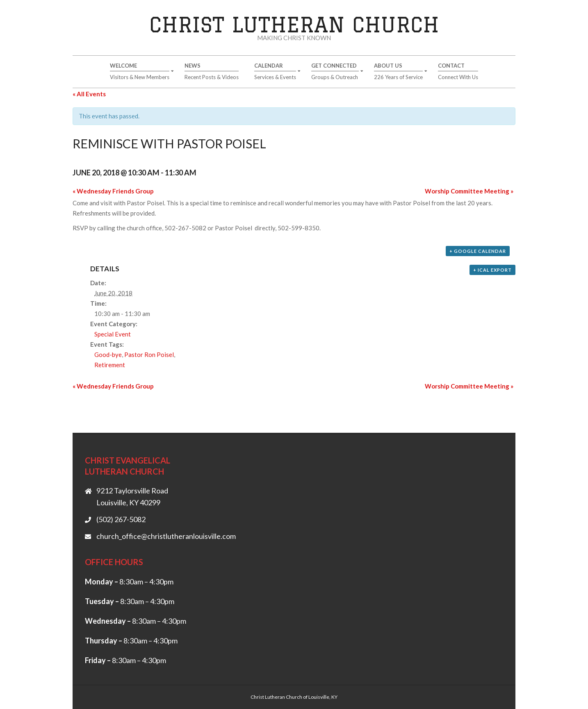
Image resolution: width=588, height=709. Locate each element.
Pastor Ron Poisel (149, 354)
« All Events (89, 94)
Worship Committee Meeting (469, 191)
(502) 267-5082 (121, 519)
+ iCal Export (492, 270)
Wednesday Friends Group (113, 191)
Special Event (113, 334)
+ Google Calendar (478, 251)
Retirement (110, 365)
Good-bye (108, 354)
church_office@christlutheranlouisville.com (166, 536)
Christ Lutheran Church (294, 24)
